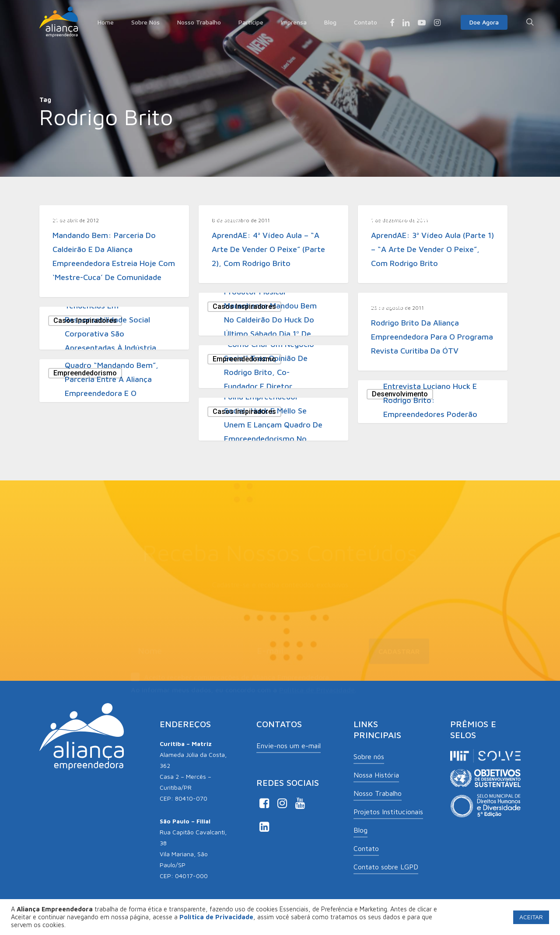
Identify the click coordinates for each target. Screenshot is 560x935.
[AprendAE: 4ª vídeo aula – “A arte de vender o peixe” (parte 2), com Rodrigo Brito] (273, 244)
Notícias (67, 219)
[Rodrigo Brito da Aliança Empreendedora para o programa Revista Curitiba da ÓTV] (433, 332)
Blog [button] (360, 830)
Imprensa (387, 306)
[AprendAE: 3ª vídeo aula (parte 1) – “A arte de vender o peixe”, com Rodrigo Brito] (433, 244)
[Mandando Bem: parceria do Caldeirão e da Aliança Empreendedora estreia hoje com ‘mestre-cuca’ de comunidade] (114, 251)
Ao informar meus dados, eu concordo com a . (244, 686)
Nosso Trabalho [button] (378, 793)
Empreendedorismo (244, 359)
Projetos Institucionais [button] (388, 812)
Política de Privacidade (317, 686)
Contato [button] (366, 848)
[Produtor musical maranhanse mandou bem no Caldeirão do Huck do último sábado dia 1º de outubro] (273, 314)
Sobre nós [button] (369, 756)
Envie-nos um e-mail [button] (289, 746)
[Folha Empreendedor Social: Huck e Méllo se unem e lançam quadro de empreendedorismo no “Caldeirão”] (273, 419)
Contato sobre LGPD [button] (386, 867)
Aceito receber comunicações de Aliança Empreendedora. (231, 674)
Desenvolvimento (400, 219)
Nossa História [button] (376, 775)
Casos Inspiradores (244, 306)
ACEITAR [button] (531, 917)
